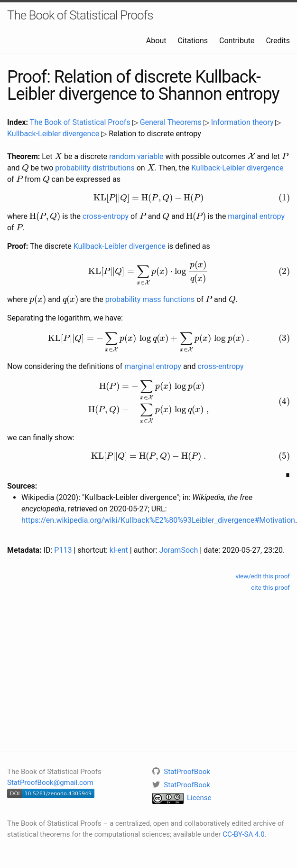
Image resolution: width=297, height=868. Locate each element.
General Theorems (171, 122)
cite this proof (270, 588)
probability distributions (95, 168)
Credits (278, 41)
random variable (136, 156)
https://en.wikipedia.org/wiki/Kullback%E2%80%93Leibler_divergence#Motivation (158, 520)
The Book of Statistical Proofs (80, 15)
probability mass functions (150, 299)
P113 (63, 550)
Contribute (237, 41)
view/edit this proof (263, 576)
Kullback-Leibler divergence (53, 134)
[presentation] (58, 156)
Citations (193, 41)
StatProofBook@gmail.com (50, 783)
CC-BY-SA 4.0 (244, 834)
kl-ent (119, 550)
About (156, 41)
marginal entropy (256, 216)
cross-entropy (106, 216)
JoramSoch (179, 550)
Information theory (242, 122)
